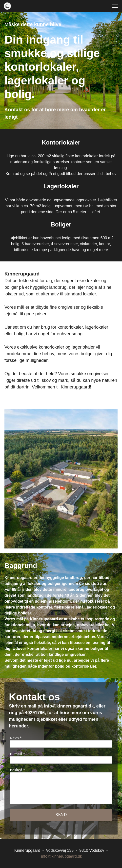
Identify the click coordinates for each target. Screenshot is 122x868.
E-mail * (18, 754)
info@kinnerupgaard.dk (69, 706)
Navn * (16, 738)
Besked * (18, 770)
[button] (115, 6)
